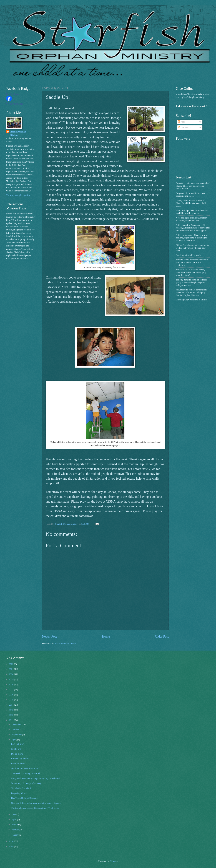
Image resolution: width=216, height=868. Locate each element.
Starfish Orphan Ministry (18, 133)
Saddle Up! (16, 749)
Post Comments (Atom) (66, 644)
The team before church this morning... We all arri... (35, 808)
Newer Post (49, 636)
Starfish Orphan (13, 94)
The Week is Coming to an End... (26, 773)
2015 (12, 700)
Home (106, 636)
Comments (184, 128)
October (16, 730)
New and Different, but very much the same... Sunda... (36, 803)
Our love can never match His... (26, 768)
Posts (182, 122)
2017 (12, 690)
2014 (12, 705)
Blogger (113, 861)
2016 (12, 695)
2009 (12, 846)
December (17, 724)
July (14, 740)
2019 (12, 679)
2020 (12, 674)
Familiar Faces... (19, 764)
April (14, 820)
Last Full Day (17, 744)
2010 (12, 841)
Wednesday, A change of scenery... (27, 783)
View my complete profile (18, 195)
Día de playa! (17, 754)
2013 (12, 710)
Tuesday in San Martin (22, 788)
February (16, 830)
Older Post (162, 636)
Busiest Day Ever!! (20, 759)
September (17, 735)
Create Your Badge (15, 104)
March (15, 825)
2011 (12, 720)
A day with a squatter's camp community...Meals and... (36, 778)
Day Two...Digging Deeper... (24, 798)
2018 (12, 684)
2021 (12, 669)
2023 (12, 664)
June (14, 814)
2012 (12, 715)
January (15, 835)
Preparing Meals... (19, 793)
